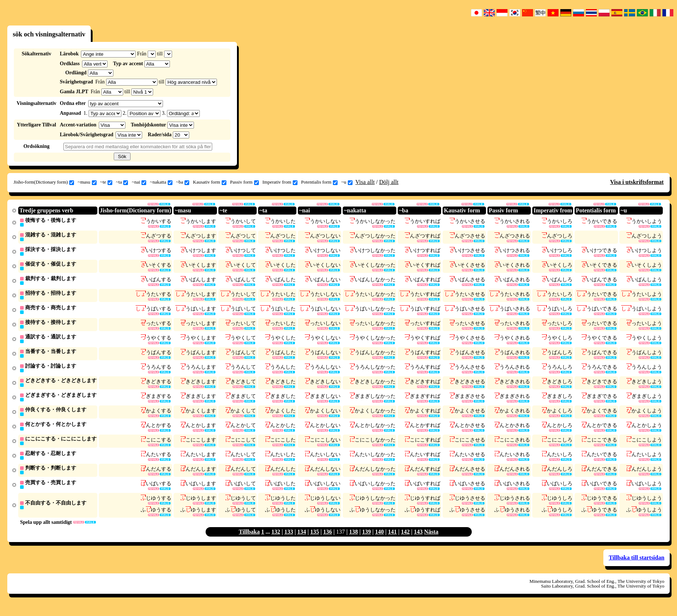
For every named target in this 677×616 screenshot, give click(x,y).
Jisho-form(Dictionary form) (44, 182)
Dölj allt (389, 182)
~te (106, 182)
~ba (183, 182)
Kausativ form (210, 182)
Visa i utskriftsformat (637, 182)
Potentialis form (319, 182)
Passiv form (244, 182)
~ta (122, 182)
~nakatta (161, 182)
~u (347, 182)
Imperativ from (280, 182)
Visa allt (365, 182)
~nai (139, 182)
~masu (87, 182)
